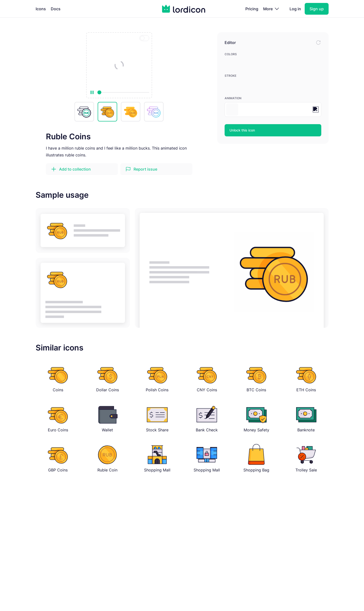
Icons (41, 9)
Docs (56, 9)
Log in (295, 9)
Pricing (252, 9)
